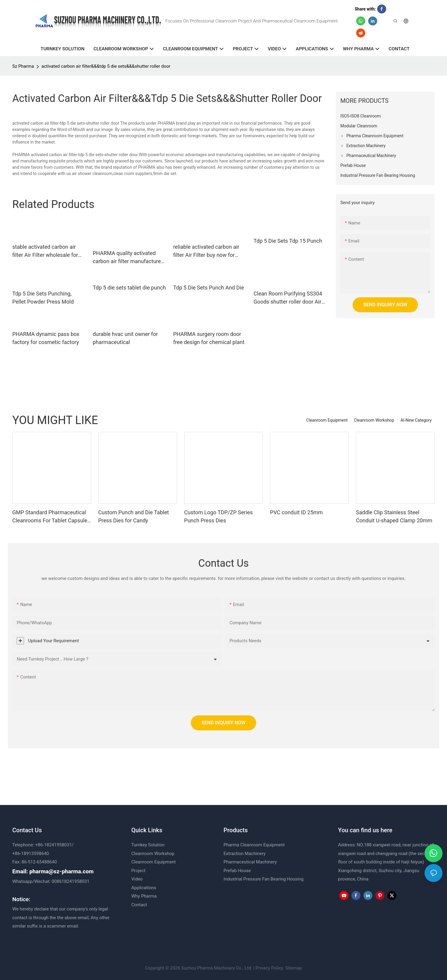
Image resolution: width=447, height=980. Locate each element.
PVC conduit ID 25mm (296, 512)
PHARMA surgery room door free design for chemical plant (209, 338)
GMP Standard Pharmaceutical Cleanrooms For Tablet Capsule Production (50, 517)
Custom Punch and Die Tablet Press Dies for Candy (134, 516)
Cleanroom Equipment (327, 420)
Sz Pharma (23, 66)
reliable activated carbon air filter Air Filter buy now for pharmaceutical (206, 251)
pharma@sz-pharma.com (62, 872)
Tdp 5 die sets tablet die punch (129, 288)
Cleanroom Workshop (374, 420)
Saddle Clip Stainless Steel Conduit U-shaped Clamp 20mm (394, 516)
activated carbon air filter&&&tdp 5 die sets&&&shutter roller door (106, 66)
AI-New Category (416, 420)
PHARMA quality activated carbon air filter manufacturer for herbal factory (127, 258)
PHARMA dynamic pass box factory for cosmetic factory (46, 338)
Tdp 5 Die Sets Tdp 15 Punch (288, 241)
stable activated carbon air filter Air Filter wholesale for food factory (45, 251)
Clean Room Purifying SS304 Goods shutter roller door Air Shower (288, 298)
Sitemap (293, 968)
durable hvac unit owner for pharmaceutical (125, 338)
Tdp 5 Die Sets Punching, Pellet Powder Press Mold (43, 298)
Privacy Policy (269, 968)
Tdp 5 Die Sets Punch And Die (209, 288)
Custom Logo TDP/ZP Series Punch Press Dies (219, 516)
